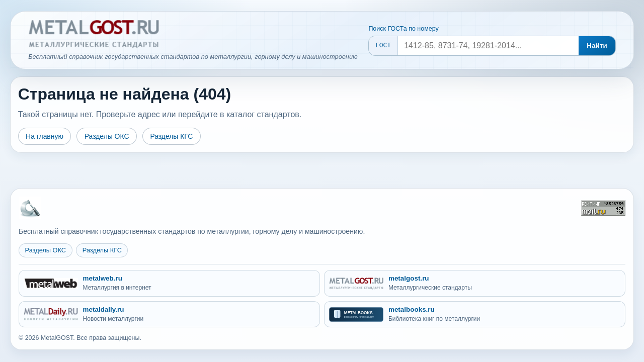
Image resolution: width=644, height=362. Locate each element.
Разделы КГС (171, 136)
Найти (597, 46)
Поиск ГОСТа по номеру (403, 29)
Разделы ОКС (107, 136)
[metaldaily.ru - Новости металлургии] (169, 314)
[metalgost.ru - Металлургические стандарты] (475, 283)
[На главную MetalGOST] (30, 208)
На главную (45, 136)
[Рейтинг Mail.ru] (603, 208)
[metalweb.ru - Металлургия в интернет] (169, 283)
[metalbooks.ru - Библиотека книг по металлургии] (475, 314)
